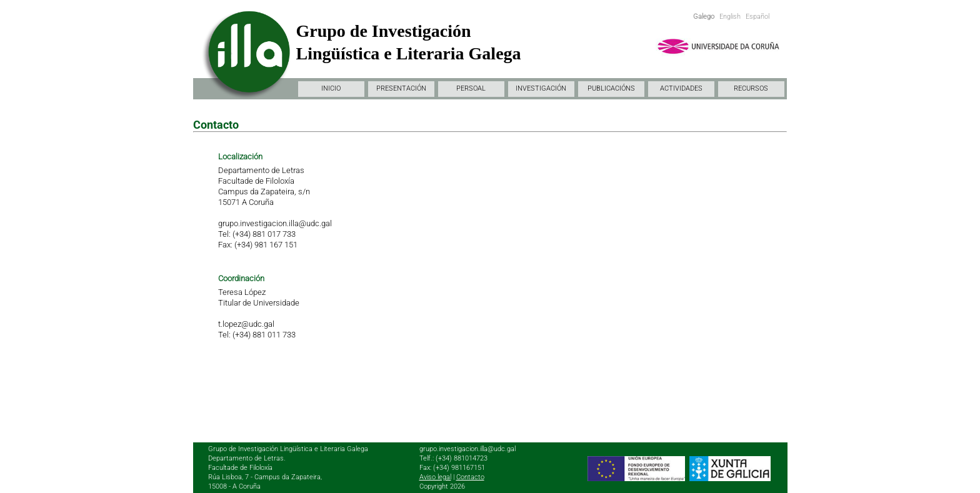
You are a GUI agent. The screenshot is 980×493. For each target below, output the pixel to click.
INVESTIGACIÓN (541, 88)
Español (757, 17)
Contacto (470, 477)
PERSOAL (471, 88)
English (730, 17)
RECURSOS (751, 88)
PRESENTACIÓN (401, 88)
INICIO (331, 88)
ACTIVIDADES (681, 88)
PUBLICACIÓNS (611, 88)
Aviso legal (435, 477)
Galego (704, 17)
